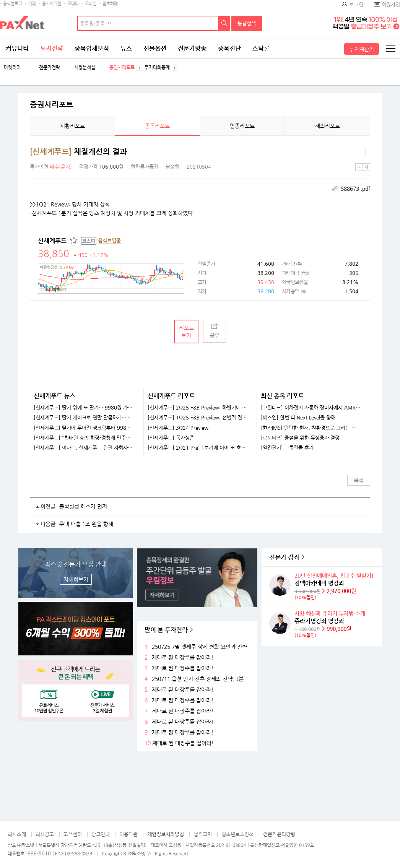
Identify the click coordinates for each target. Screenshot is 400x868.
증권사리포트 (122, 67)
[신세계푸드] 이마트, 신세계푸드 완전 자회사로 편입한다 (84, 448)
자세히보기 (76, 579)
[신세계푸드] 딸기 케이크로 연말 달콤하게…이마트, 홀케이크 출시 (84, 418)
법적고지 (203, 834)
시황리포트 (72, 126)
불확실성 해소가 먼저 (83, 506)
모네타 (73, 4)
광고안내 (101, 834)
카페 (32, 4)
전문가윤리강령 (279, 834)
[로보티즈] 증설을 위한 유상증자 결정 (300, 438)
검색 (224, 23)
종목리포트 (157, 126)
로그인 (356, 4)
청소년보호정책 (237, 834)
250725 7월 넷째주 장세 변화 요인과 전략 (199, 647)
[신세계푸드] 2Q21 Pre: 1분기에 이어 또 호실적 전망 (198, 448)
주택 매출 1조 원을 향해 (86, 524)
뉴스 (126, 48)
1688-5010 (38, 853)
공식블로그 (13, 4)
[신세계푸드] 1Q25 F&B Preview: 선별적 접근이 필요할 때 (198, 418)
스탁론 (261, 48)
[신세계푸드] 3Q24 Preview (178, 428)
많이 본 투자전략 (166, 630)
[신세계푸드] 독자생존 (171, 438)
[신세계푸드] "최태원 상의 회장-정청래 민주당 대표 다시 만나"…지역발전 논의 (84, 438)
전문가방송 (192, 48)
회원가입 (391, 4)
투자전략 (52, 48)
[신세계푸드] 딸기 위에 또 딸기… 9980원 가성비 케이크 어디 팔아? (84, 408)
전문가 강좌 (284, 557)
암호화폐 (110, 4)
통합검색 (247, 23)
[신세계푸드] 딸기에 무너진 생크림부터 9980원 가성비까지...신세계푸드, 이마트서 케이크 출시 (84, 428)
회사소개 (17, 834)
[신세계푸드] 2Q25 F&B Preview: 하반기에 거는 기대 (198, 408)
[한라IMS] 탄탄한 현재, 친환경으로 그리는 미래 (311, 428)
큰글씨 (366, 167)
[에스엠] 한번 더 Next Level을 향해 (298, 418)
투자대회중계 (157, 67)
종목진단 (229, 48)
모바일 (91, 4)
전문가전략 (50, 67)
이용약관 (128, 834)
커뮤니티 (17, 48)
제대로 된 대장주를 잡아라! (183, 658)
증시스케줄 (52, 4)
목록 (359, 480)
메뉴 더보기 (366, 152)
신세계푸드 (52, 241)
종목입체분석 (92, 48)
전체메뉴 (390, 49)
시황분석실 (85, 67)
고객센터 (73, 834)
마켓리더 (12, 67)
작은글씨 (359, 167)
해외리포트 (328, 126)
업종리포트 (242, 126)
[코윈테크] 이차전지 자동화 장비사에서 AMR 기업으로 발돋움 (311, 408)
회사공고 (45, 834)
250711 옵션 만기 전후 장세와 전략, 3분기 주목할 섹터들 (202, 679)
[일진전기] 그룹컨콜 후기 (287, 448)
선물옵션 (155, 48)
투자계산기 (362, 49)
